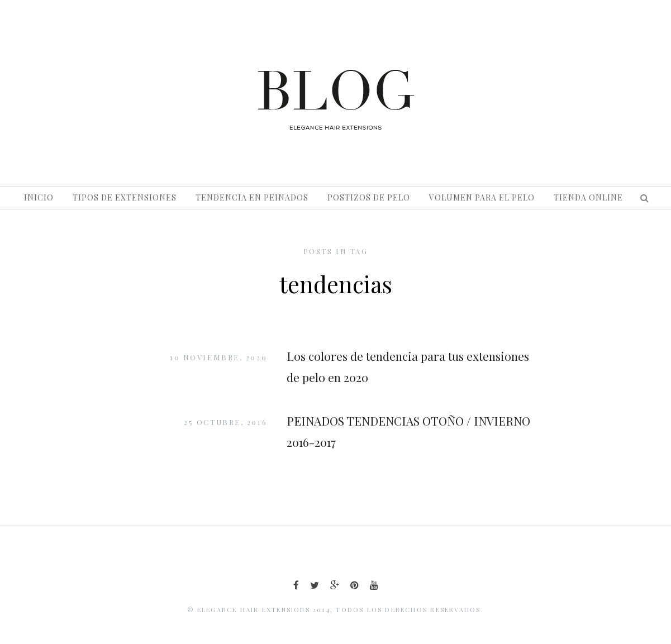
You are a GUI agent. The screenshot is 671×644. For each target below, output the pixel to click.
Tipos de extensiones (125, 197)
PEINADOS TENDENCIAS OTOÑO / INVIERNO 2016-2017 (408, 431)
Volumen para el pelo (482, 197)
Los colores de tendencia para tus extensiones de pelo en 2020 (408, 366)
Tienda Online (588, 197)
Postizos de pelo (369, 197)
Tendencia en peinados (252, 197)
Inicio (39, 197)
